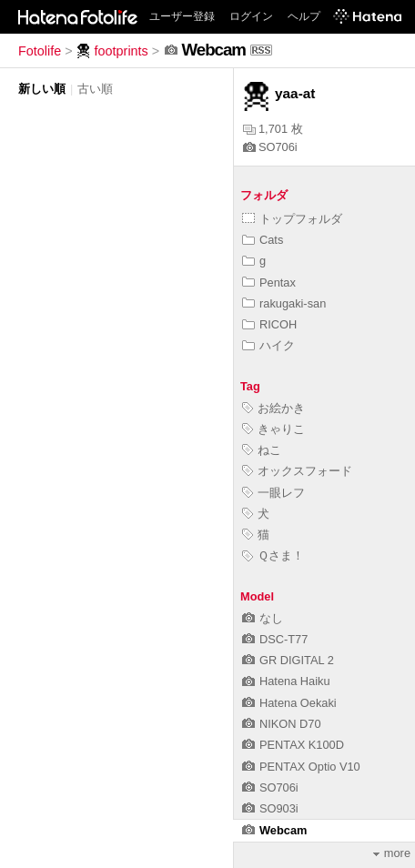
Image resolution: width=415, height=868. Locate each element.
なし (263, 618)
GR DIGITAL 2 (288, 660)
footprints (112, 51)
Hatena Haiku (286, 681)
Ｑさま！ (273, 555)
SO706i (270, 147)
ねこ (262, 450)
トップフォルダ (292, 219)
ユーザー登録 (182, 16)
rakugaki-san (284, 303)
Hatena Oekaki (289, 703)
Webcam (274, 830)
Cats (263, 240)
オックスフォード (297, 471)
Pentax (269, 283)
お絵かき (273, 408)
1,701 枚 (273, 129)
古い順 (95, 89)
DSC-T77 (275, 639)
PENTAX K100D (293, 745)
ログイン (251, 16)
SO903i (270, 808)
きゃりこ (273, 429)
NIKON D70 (282, 724)
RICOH (269, 324)
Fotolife (40, 51)
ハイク (268, 345)
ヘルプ (304, 16)
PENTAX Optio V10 (301, 767)
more (392, 853)
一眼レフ (273, 493)
